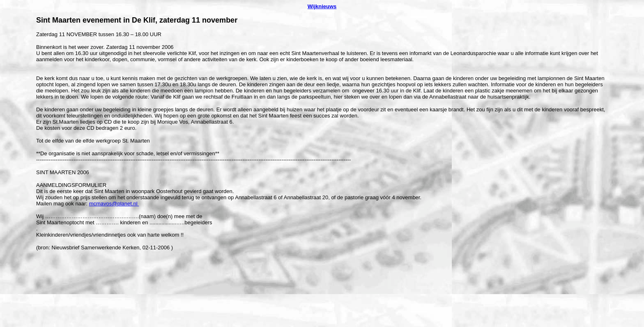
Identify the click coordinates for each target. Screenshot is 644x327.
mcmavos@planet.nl (114, 204)
